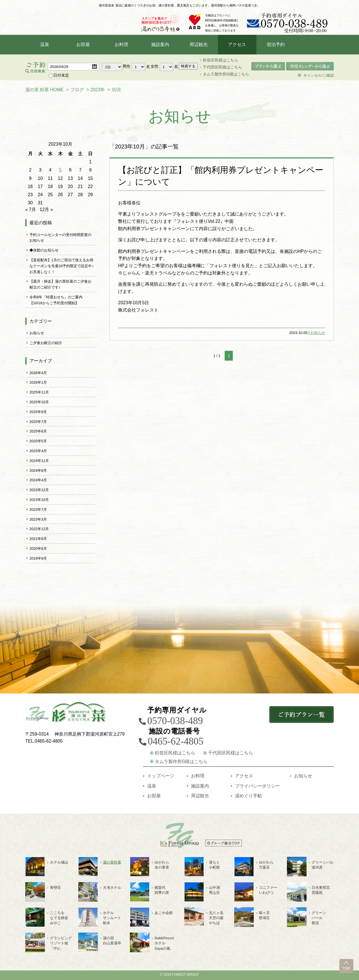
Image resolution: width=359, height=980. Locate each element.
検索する (188, 67)
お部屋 (83, 46)
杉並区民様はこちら (220, 61)
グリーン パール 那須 (319, 918)
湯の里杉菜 (112, 862)
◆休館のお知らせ (44, 251)
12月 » (46, 211)
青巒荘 (55, 888)
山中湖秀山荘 (214, 890)
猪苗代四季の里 (162, 890)
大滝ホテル (112, 888)
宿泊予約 (276, 46)
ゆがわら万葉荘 (266, 865)
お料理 (121, 46)
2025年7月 (38, 423)
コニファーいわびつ (268, 890)
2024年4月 (38, 481)
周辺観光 (199, 46)
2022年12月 (39, 530)
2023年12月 (39, 491)
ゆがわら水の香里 (162, 865)
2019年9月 (38, 559)
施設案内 (160, 46)
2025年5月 (38, 442)
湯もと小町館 (214, 865)
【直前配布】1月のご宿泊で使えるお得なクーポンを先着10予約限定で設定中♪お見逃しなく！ (62, 267)
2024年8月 (38, 472)
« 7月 (31, 211)
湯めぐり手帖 (248, 796)
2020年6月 (38, 550)
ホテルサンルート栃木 (112, 918)
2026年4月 (38, 374)
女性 (155, 67)
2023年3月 (38, 520)
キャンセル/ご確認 (319, 76)
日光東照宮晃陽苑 (321, 890)
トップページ (161, 776)
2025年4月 (38, 452)
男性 (126, 67)
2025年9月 (38, 413)
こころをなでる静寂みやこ (59, 918)
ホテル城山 (59, 862)
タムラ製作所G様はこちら (226, 75)
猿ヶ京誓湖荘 (264, 915)
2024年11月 (39, 462)
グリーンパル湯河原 (323, 865)
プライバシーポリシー (257, 786)
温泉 (45, 46)
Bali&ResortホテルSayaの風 (164, 943)
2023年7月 (38, 511)
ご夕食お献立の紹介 (46, 344)
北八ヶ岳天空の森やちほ (216, 918)
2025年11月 (39, 393)
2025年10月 (39, 403)
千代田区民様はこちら (222, 68)
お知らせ (318, 334)
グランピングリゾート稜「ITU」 (61, 943)
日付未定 (59, 76)
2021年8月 (38, 540)
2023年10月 (39, 501)
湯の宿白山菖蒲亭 (112, 941)
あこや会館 (164, 913)
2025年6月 (38, 432)
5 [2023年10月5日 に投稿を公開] (60, 171)
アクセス (237, 46)
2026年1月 (38, 383)
